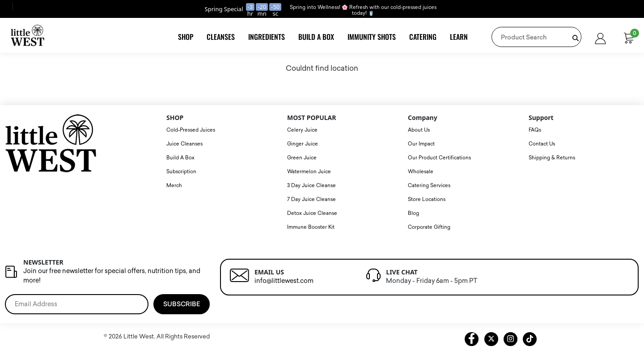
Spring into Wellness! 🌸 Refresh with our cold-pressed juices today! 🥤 (363, 10)
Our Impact (421, 144)
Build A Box (316, 37)
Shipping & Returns (552, 158)
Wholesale (421, 172)
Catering (423, 37)
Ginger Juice (303, 144)
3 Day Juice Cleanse (311, 186)
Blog (413, 213)
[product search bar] (576, 38)
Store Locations (427, 199)
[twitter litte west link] (491, 339)
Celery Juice (302, 130)
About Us (419, 130)
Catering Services (429, 186)
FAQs (535, 130)
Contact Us (542, 144)
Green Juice (302, 158)
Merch (174, 186)
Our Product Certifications (439, 158)
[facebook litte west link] (472, 339)
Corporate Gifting (429, 227)
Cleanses (221, 37)
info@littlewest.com (284, 281)
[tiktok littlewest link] (530, 339)
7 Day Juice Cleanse (311, 199)
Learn (459, 37)
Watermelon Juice (309, 172)
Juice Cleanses (184, 144)
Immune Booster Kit (311, 227)
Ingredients (267, 37)
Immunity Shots (372, 37)
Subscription (181, 172)
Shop (186, 37)
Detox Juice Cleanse (312, 213)
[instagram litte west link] (511, 339)
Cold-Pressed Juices (191, 130)
